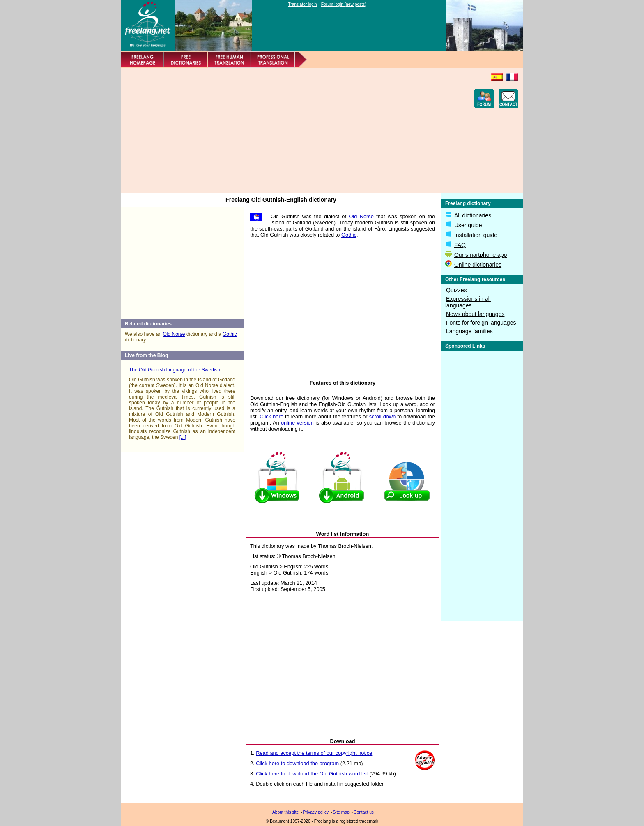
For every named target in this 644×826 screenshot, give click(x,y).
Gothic (230, 334)
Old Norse (174, 334)
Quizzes (457, 290)
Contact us (364, 812)
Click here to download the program (297, 763)
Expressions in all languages (468, 302)
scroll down (383, 416)
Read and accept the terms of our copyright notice (314, 753)
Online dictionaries (478, 265)
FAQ (460, 245)
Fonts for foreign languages (481, 323)
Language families (469, 331)
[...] (183, 437)
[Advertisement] (275, 130)
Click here (271, 416)
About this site (285, 812)
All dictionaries (473, 215)
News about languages (475, 314)
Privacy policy (316, 812)
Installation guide (476, 235)
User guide (468, 225)
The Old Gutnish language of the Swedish (175, 370)
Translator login (302, 4)
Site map (341, 812)
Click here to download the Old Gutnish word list (312, 774)
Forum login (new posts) (344, 4)
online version (297, 423)
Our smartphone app (481, 255)
